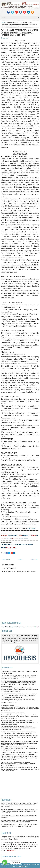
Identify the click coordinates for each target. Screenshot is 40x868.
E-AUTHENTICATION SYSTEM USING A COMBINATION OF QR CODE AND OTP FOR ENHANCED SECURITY (19, 753)
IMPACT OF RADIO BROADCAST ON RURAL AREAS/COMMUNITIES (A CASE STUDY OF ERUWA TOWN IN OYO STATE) (18, 764)
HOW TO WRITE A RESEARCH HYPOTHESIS (20, 636)
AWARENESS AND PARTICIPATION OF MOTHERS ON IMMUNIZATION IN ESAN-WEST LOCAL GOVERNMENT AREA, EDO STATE (19, 33)
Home (4, 22)
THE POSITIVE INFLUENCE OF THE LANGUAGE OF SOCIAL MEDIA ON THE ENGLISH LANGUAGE (18, 733)
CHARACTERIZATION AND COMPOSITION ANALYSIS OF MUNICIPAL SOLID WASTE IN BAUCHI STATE (19, 821)
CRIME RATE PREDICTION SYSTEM (13, 713)
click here (32, 528)
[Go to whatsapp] (5, 862)
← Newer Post (6, 559)
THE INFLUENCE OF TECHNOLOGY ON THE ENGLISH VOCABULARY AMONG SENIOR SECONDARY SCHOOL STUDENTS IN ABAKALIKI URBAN (19, 743)
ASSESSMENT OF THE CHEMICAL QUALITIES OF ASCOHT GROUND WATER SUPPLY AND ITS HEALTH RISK (20, 825)
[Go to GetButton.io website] (5, 866)
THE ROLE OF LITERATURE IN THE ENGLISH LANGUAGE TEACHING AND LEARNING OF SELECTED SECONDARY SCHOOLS (19, 722)
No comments (4, 38)
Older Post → (35, 559)
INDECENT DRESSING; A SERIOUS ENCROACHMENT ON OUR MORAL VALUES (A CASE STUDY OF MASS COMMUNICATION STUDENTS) (19, 696)
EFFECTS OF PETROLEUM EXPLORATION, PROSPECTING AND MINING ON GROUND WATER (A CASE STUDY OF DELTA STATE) (20, 811)
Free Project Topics (7, 705)
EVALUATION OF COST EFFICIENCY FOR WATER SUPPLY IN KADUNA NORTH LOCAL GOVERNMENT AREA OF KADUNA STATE (19, 805)
